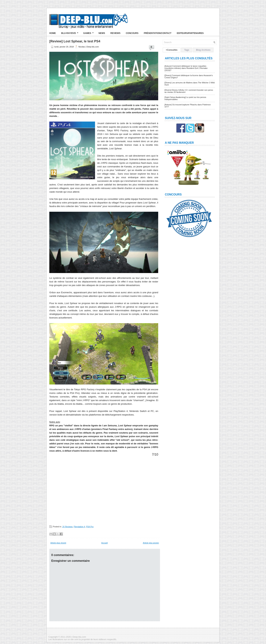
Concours (132, 33)
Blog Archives (203, 50)
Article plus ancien (151, 543)
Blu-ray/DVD (71, 32)
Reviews (115, 33)
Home (53, 33)
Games (90, 32)
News (102, 33)
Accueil (104, 543)
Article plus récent (58, 543)
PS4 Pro (90, 527)
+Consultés (172, 50)
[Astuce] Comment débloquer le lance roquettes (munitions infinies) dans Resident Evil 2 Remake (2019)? (186, 68)
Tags (187, 50)
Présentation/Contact (158, 33)
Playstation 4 (79, 527)
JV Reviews (67, 527)
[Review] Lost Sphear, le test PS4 (75, 41)
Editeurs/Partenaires (190, 33)
